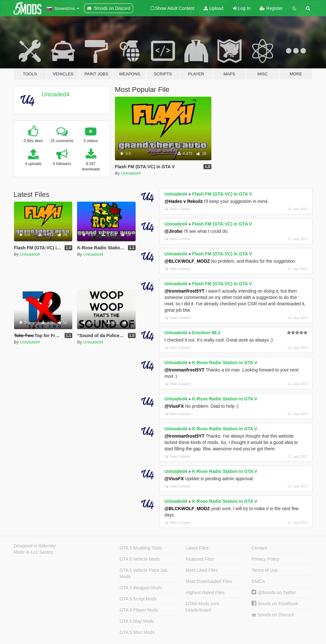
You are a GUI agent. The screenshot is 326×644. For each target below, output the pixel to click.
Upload (213, 8)
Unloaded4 (56, 94)
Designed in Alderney (35, 546)
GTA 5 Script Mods (138, 599)
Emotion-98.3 (206, 333)
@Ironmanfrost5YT (184, 291)
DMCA (258, 581)
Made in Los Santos (33, 552)
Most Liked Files (202, 570)
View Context (177, 209)
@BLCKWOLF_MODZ (187, 261)
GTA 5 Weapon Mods (141, 588)
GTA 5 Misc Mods (137, 632)
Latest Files (197, 548)
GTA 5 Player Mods (139, 610)
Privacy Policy (265, 559)
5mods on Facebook (275, 604)
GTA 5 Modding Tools (141, 548)
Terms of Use (265, 570)
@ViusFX (174, 406)
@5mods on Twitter (274, 592)
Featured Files (200, 559)
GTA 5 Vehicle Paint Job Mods (144, 573)
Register (271, 8)
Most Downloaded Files (209, 581)
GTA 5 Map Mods (137, 621)
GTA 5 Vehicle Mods (140, 559)
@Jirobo (173, 231)
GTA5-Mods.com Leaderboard (202, 607)
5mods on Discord (273, 615)
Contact (259, 548)
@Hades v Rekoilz (183, 201)
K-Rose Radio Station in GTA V (225, 363)
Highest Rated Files (205, 592)
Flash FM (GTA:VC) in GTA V (222, 194)
